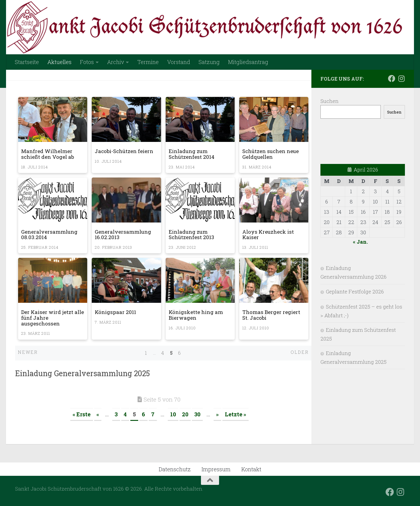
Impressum (216, 469)
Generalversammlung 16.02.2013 (123, 235)
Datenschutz (175, 469)
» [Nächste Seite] (217, 414)
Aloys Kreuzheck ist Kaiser (268, 235)
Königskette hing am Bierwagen (196, 315)
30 (197, 414)
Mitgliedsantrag (248, 62)
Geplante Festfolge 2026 (355, 291)
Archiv (116, 62)
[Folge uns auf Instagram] (401, 78)
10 (173, 414)
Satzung (209, 62)
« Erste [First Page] (82, 414)
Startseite (27, 62)
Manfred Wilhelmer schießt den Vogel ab (48, 154)
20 (185, 414)
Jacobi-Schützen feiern (124, 151)
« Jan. (360, 242)
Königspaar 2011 (115, 312)
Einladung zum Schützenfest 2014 (192, 154)
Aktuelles (59, 62)
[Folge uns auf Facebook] (392, 78)
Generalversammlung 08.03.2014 (49, 235)
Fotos (87, 62)
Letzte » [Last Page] (235, 414)
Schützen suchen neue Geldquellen (270, 154)
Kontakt (251, 469)
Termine (148, 62)
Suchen (329, 101)
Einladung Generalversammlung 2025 (83, 373)
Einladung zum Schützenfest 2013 (191, 235)
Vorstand (179, 62)
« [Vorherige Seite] (98, 414)
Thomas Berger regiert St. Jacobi (271, 315)
